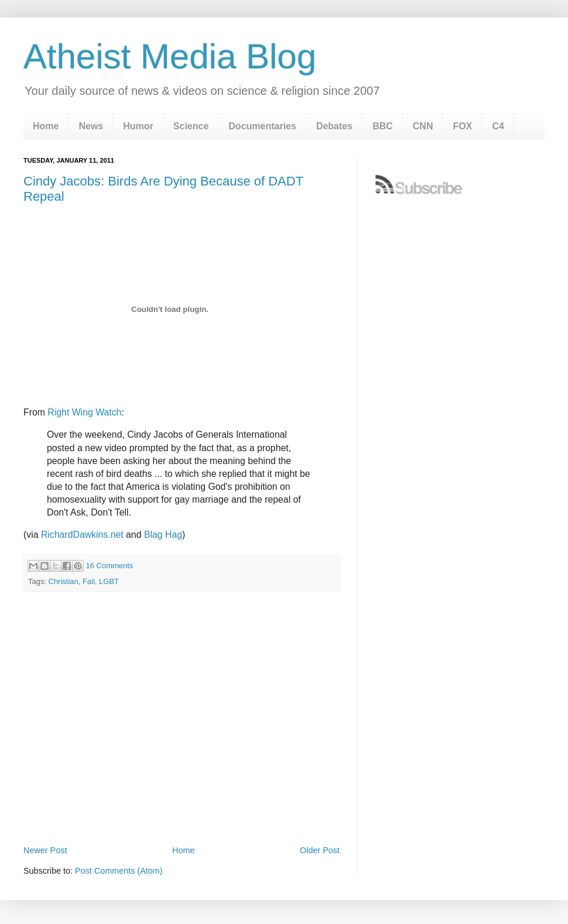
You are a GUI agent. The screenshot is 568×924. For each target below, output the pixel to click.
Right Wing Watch (84, 412)
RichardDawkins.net (82, 535)
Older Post (320, 850)
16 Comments (110, 566)
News (91, 126)
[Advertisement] (110, 718)
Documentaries (262, 126)
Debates (334, 126)
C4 (498, 126)
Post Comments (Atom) (119, 871)
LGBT (109, 581)
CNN (423, 126)
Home (46, 126)
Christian (64, 581)
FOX (462, 126)
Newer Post (45, 850)
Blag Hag (163, 535)
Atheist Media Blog (170, 56)
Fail (89, 581)
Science (191, 126)
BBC (383, 126)
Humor (138, 126)
